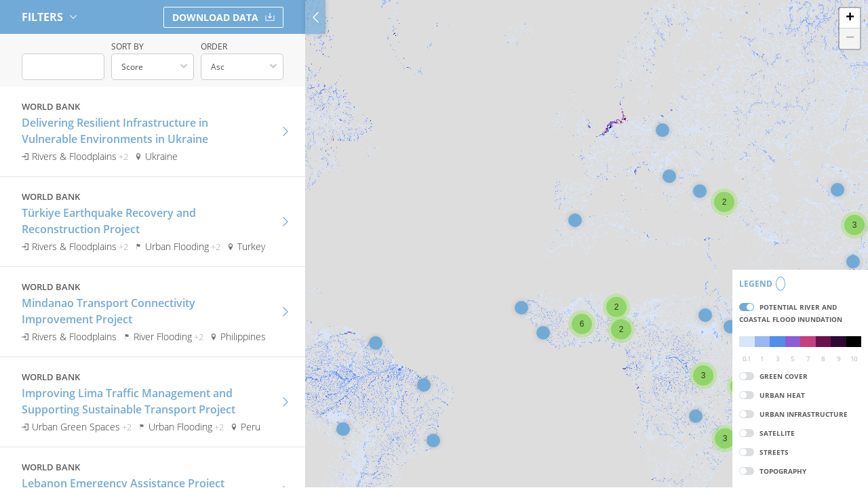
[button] (343, 429)
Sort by (127, 46)
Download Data (223, 17)
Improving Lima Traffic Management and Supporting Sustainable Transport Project (129, 399)
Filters (49, 17)
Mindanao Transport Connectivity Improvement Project (108, 309)
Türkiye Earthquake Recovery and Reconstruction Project (109, 219)
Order (214, 46)
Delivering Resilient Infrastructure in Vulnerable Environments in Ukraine (115, 129)
